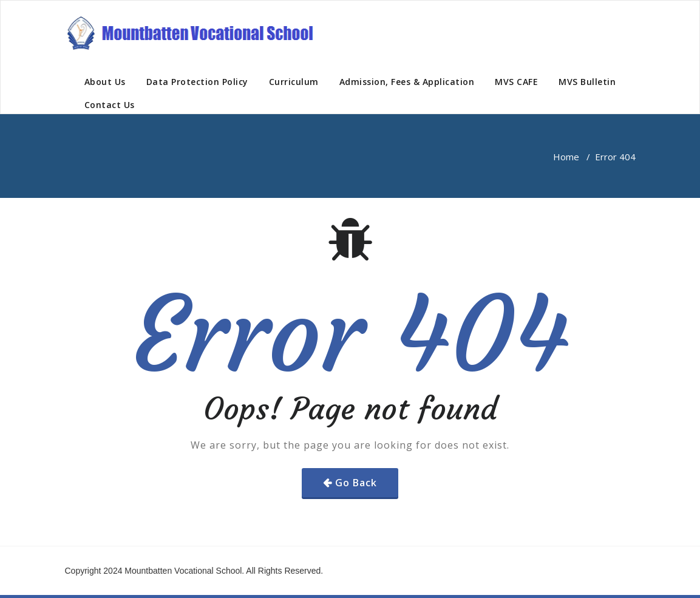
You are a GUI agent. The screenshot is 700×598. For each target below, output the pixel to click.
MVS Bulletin (587, 82)
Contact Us (110, 105)
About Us (105, 82)
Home (566, 157)
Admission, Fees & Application (407, 82)
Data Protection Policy (197, 82)
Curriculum (294, 82)
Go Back (356, 483)
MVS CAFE (516, 82)
